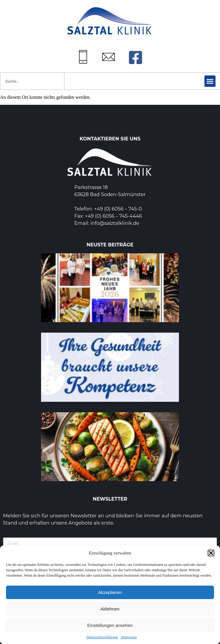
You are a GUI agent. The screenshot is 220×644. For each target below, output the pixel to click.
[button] (211, 553)
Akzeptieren (110, 592)
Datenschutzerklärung (102, 637)
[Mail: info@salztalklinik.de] (109, 57)
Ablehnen (110, 609)
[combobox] (32, 81)
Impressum (129, 637)
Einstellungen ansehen (110, 625)
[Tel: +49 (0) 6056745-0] (83, 57)
